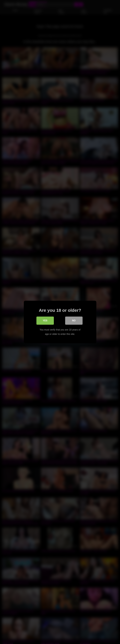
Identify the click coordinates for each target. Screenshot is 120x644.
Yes (45, 321)
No (74, 321)
